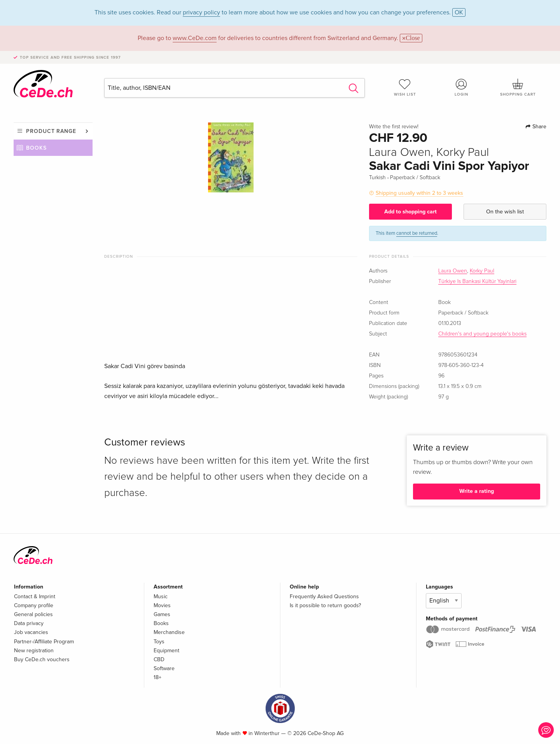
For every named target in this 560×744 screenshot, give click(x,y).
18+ (157, 677)
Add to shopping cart (410, 212)
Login (462, 87)
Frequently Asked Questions (324, 596)
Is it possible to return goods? (325, 605)
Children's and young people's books (482, 334)
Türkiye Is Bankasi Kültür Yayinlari (477, 281)
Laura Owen (453, 271)
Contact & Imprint (35, 596)
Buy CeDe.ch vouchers (42, 659)
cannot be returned (417, 233)
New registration (34, 651)
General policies (33, 614)
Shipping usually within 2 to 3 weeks (419, 193)
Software (164, 668)
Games (162, 614)
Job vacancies (31, 632)
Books (36, 148)
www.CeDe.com (195, 38)
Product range (51, 131)
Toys (159, 642)
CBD (159, 659)
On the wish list (505, 212)
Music (161, 596)
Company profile (34, 605)
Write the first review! (394, 127)
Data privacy (29, 623)
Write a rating (477, 491)
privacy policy (201, 12)
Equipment (166, 651)
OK (459, 12)
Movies (162, 605)
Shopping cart (518, 87)
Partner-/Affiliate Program (44, 642)
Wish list (405, 87)
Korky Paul (482, 271)
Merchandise (169, 632)
